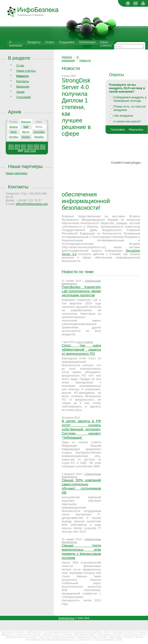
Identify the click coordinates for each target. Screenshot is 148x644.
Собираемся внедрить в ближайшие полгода (130, 99)
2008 (43, 148)
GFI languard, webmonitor (58, 632)
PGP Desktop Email (85, 634)
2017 (24, 145)
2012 (17, 148)
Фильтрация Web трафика (88, 632)
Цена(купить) (85, 639)
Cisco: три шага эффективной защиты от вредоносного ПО (81, 349)
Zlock (57, 634)
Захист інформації (105, 639)
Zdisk (107, 632)
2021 (11, 145)
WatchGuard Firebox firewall (93, 637)
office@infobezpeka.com (32, 204)
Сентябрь (39, 132)
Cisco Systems (85, 342)
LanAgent (67, 634)
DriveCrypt (131, 632)
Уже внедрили (123, 116)
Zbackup (48, 634)
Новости (85, 60)
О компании (16, 44)
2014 (43, 145)
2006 (27, 151)
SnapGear (19, 632)
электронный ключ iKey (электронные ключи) (122, 634)
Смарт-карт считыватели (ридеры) (57, 637)
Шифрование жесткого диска (21, 637)
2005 (33, 151)
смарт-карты (116, 637)
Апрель (14, 127)
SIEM (119, 639)
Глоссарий (23, 97)
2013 (11, 148)
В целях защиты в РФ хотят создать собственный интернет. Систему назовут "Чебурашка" (81, 429)
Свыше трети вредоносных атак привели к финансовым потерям (81, 552)
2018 (17, 145)
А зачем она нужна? (127, 121)
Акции (20, 92)
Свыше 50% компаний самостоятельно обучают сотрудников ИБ (81, 486)
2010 (30, 148)
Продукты (34, 42)
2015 (36, 145)
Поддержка (67, 42)
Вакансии (23, 87)
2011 (24, 148)
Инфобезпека (66, 618)
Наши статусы (26, 71)
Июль (14, 132)
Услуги (49, 42)
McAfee (129, 637)
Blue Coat (7, 632)
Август (26, 132)
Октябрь (14, 137)
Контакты (23, 81)
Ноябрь (26, 137)
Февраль (26, 122)
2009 (36, 148)
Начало (67, 57)
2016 (30, 145)
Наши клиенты (106, 44)
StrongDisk (118, 632)
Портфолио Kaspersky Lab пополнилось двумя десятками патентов (81, 291)
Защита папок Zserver (29, 634)
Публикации (87, 42)
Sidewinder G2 (35, 632)
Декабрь (39, 137)
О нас (20, 65)
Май (26, 127)
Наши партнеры (25, 166)
